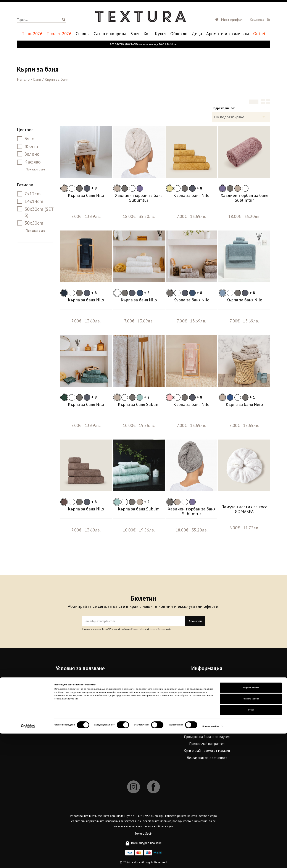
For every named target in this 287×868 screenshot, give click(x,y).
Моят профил (232, 20)
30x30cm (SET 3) (35, 212)
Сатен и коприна (110, 34)
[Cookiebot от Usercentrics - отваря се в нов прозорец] (28, 861)
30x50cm (30, 223)
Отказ (251, 844)
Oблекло (179, 34)
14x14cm (30, 201)
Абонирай (195, 621)
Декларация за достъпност (207, 758)
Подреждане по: (223, 108)
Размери (25, 185)
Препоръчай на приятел (207, 744)
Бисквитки (80, 702)
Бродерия (207, 723)
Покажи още (35, 169)
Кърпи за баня (57, 79)
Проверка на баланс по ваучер (207, 737)
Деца (197, 34)
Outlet (259, 34)
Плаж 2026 (32, 34)
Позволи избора (251, 833)
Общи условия (80, 681)
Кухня (161, 34)
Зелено (28, 154)
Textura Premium (207, 695)
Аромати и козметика (228, 34)
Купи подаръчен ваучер (207, 730)
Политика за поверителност (80, 688)
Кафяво (29, 162)
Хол (147, 34)
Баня (135, 34)
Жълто (27, 146)
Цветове (25, 130)
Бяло (26, 139)
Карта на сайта (80, 709)
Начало (23, 79)
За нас (207, 681)
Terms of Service (157, 629)
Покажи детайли (211, 861)
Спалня (83, 34)
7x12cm (29, 194)
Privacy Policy (138, 629)
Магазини (207, 702)
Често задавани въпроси (80, 695)
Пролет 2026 (59, 34)
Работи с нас (207, 709)
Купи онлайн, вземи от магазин (207, 750)
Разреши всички (251, 822)
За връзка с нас (207, 688)
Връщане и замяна (207, 716)
